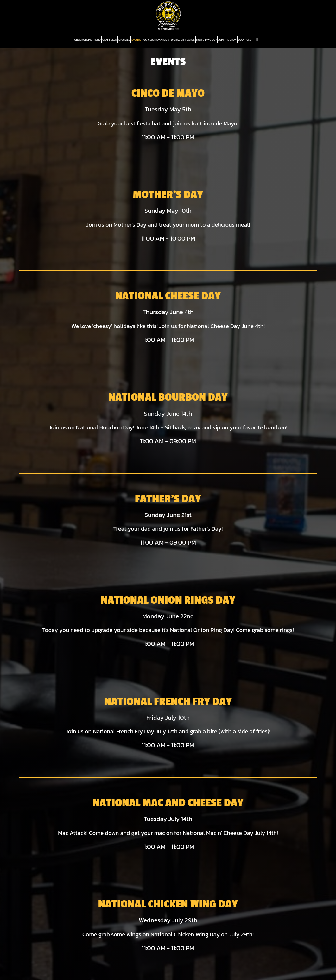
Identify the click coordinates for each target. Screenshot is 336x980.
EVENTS (136, 40)
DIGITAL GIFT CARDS (183, 40)
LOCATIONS (245, 40)
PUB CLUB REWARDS (156, 40)
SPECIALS (124, 40)
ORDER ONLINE (83, 40)
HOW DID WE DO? (206, 40)
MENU (97, 40)
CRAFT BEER (110, 40)
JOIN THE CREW (227, 40)
